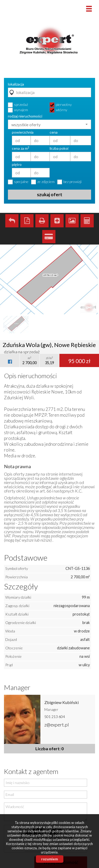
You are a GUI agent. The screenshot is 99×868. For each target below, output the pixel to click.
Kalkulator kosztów (87, 221)
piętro (17, 165)
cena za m (21, 148)
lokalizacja (16, 84)
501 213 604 (55, 717)
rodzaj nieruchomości (25, 116)
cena (54, 132)
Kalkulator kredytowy (49, 237)
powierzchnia (23, 132)
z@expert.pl (57, 725)
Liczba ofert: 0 (49, 749)
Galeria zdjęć (72, 221)
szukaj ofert (50, 194)
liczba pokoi (59, 148)
